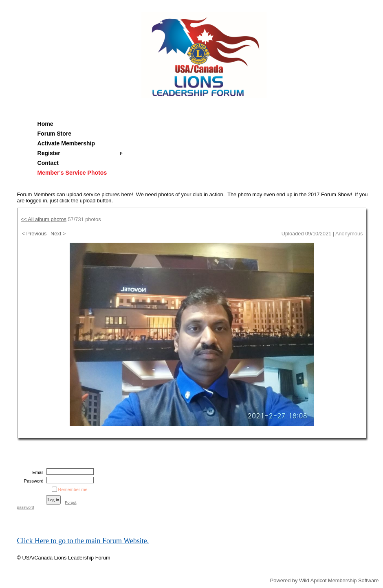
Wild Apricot (313, 580)
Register (49, 153)
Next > (58, 234)
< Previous (34, 234)
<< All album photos (44, 219)
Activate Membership (66, 143)
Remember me (73, 489)
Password (32, 481)
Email (36, 472)
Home (45, 124)
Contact (48, 163)
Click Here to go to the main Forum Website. (83, 541)
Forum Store (55, 134)
